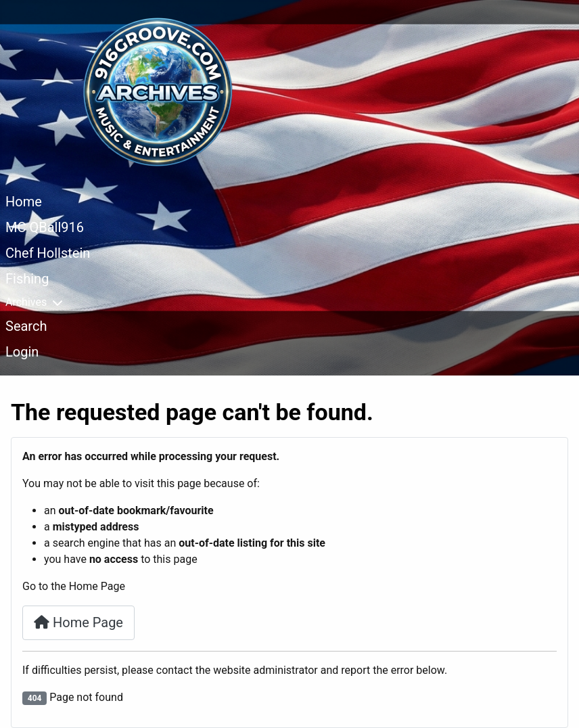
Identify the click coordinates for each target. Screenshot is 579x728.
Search (26, 326)
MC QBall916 (45, 227)
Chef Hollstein (48, 253)
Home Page (78, 622)
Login (22, 352)
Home (24, 202)
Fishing (27, 279)
